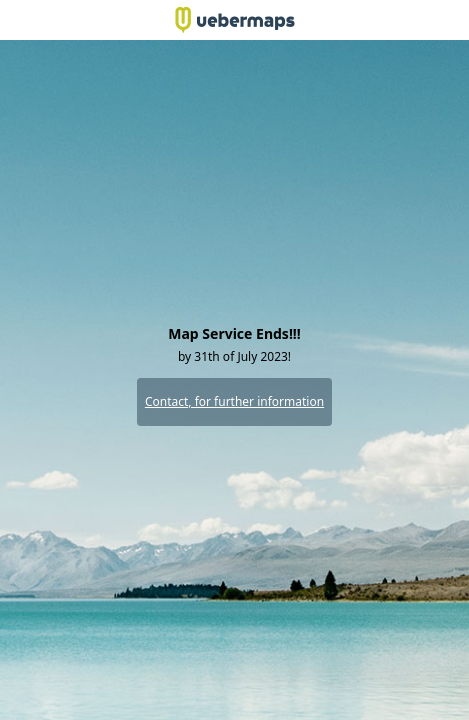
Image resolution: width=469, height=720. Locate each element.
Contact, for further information (234, 401)
